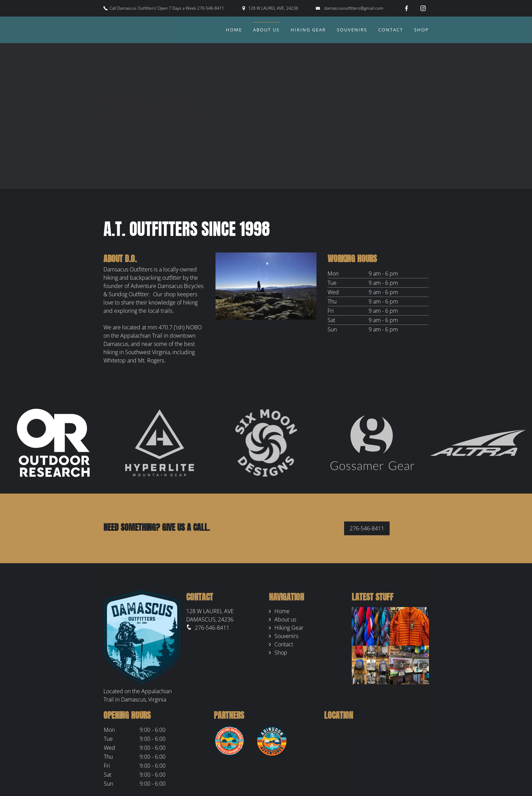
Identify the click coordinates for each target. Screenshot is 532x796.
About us (266, 30)
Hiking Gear (308, 30)
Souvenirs (352, 30)
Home (234, 30)
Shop (421, 30)
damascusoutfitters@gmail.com (354, 8)
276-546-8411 (367, 528)
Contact (391, 30)
